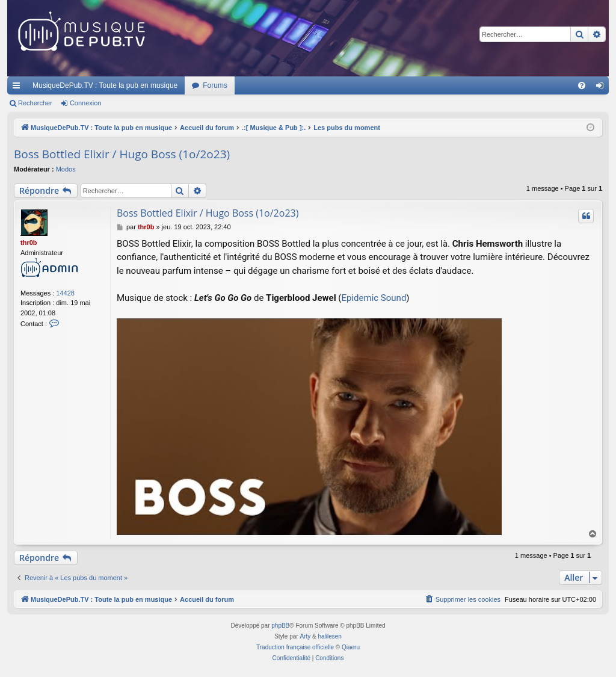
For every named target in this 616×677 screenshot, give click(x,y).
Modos (66, 169)
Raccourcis (19, 88)
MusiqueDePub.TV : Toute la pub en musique (105, 85)
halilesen (329, 636)
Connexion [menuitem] (602, 88)
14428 (65, 293)
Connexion (86, 103)
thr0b (29, 243)
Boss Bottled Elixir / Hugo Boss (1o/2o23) (122, 154)
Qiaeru (351, 647)
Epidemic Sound (374, 298)
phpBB (280, 626)
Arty (305, 636)
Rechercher (35, 103)
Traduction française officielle (295, 647)
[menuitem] (582, 85)
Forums (215, 85)
